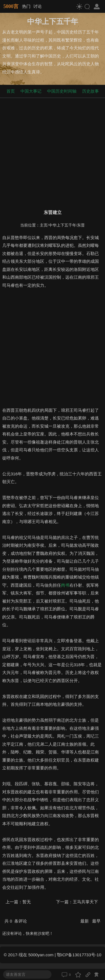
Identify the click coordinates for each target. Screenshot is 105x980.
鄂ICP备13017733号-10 (79, 955)
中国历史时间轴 (62, 91)
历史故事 (90, 91)
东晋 (81, 225)
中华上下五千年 (62, 225)
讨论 (38, 6)
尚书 (65, 585)
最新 (85, 921)
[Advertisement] (53, 152)
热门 (26, 6)
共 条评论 (16, 921)
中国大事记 (31, 91)
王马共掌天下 (85, 902)
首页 (11, 91)
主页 (44, 225)
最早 (96, 921)
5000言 (11, 6)
